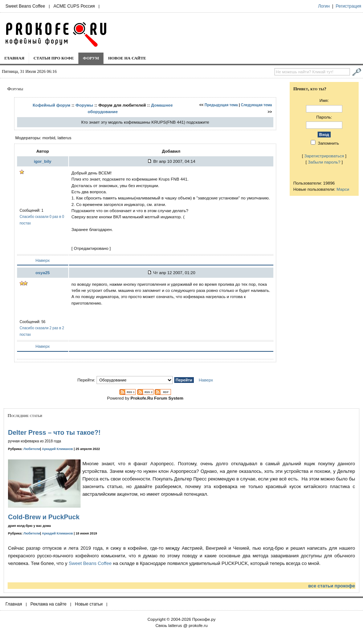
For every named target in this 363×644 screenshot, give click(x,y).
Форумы (84, 105)
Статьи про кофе (54, 58)
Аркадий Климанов (57, 449)
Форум (91, 58)
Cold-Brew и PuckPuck (44, 517)
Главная (14, 58)
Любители (32, 449)
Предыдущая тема (221, 105)
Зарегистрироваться (324, 156)
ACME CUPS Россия (74, 6)
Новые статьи (89, 604)
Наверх (43, 260)
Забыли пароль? (324, 162)
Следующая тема (256, 105)
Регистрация (348, 6)
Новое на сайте (127, 58)
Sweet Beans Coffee (25, 6)
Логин (324, 6)
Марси (343, 189)
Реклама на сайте (49, 604)
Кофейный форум (52, 105)
